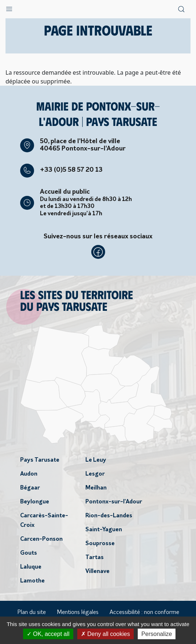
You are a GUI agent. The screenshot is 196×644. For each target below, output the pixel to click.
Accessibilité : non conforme (144, 613)
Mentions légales (78, 613)
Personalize (157, 634)
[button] (9, 7)
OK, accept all (48, 634)
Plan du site (32, 613)
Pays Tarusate (40, 460)
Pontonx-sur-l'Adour (114, 502)
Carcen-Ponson (41, 539)
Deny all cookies (106, 634)
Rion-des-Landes (109, 516)
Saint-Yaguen (104, 530)
